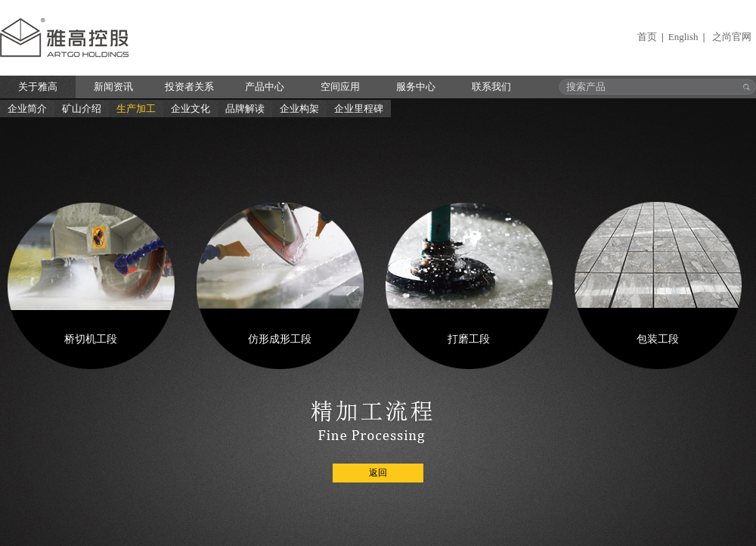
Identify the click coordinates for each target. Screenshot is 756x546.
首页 (647, 37)
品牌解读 (245, 109)
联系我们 (491, 87)
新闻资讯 (113, 87)
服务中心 (416, 87)
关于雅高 (38, 87)
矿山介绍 (82, 109)
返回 (378, 473)
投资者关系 (189, 87)
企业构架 (299, 109)
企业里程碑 (359, 109)
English (683, 37)
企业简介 (27, 109)
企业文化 (191, 109)
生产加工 (136, 109)
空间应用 (340, 87)
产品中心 (265, 87)
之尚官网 (732, 37)
